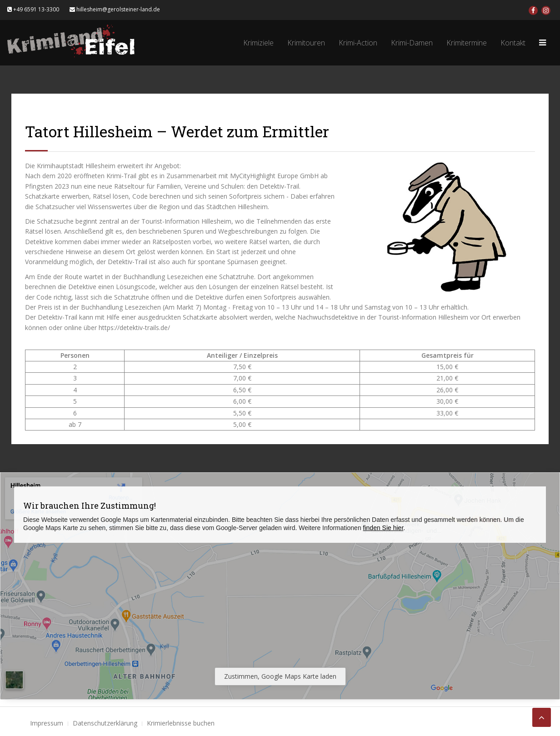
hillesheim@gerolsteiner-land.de (115, 9)
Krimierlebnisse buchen (181, 723)
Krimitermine (467, 43)
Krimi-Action (358, 43)
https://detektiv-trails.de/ (134, 328)
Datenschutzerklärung (105, 723)
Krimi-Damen (412, 43)
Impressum (47, 723)
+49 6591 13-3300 (33, 9)
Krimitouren (306, 43)
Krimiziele (258, 43)
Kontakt (513, 43)
